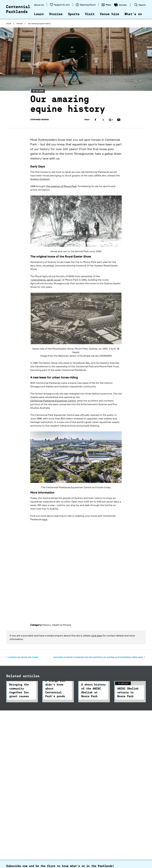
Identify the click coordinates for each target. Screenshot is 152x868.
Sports (74, 14)
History (47, 625)
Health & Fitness (62, 625)
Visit (90, 14)
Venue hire (110, 14)
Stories (56, 14)
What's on (133, 14)
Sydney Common (40, 199)
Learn (39, 14)
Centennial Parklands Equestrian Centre (53, 421)
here (45, 540)
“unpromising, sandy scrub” (46, 300)
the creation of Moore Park (61, 206)
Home (9, 24)
